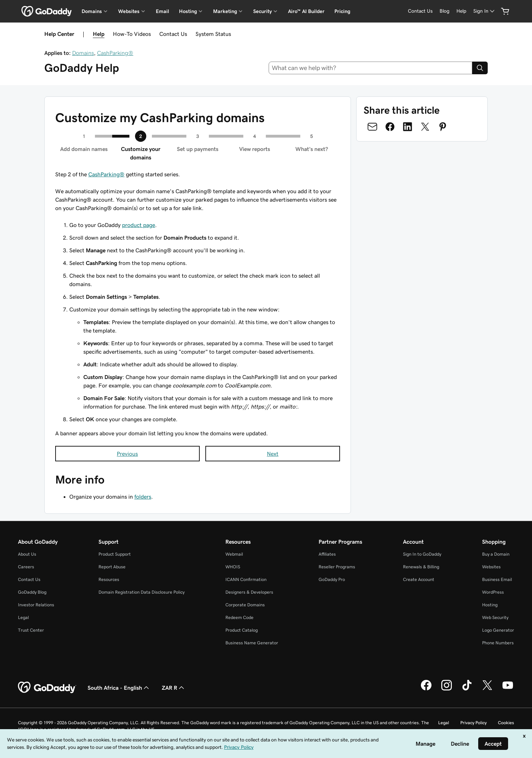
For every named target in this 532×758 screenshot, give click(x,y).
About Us (27, 554)
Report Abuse (112, 567)
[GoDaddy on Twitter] (487, 689)
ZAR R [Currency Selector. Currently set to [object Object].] (174, 688)
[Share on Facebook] (390, 127)
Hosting (490, 605)
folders (143, 497)
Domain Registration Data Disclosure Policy (142, 592)
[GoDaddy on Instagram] (447, 689)
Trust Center (31, 630)
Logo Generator (498, 630)
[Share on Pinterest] (443, 127)
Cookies (506, 723)
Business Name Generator (252, 643)
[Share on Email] (372, 127)
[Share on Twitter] (425, 127)
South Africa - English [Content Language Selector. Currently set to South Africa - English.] (119, 688)
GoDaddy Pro (332, 579)
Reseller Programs (337, 567)
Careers (26, 567)
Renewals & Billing (421, 567)
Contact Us (173, 34)
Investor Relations (36, 605)
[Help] (461, 11)
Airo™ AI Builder (306, 11)
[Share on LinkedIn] (408, 127)
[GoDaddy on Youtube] (508, 689)
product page (139, 225)
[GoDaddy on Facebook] (426, 689)
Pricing (342, 11)
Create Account (419, 579)
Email (162, 11)
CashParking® (115, 53)
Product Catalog (242, 630)
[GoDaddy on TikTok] (467, 689)
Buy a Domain (496, 554)
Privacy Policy (473, 723)
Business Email (497, 579)
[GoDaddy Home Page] (47, 688)
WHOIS (233, 567)
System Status (213, 34)
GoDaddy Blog (32, 592)
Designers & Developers (249, 592)
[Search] (480, 68)
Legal (23, 617)
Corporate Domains (245, 605)
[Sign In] (485, 11)
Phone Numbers (498, 643)
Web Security (495, 617)
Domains (83, 53)
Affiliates (327, 554)
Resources (109, 579)
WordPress (493, 592)
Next (273, 454)
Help (99, 34)
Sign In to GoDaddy (422, 554)
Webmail (234, 554)
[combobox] (370, 68)
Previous (127, 454)
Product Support (115, 554)
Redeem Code (239, 617)
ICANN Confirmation (246, 579)
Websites (491, 567)
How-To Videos (132, 34)
